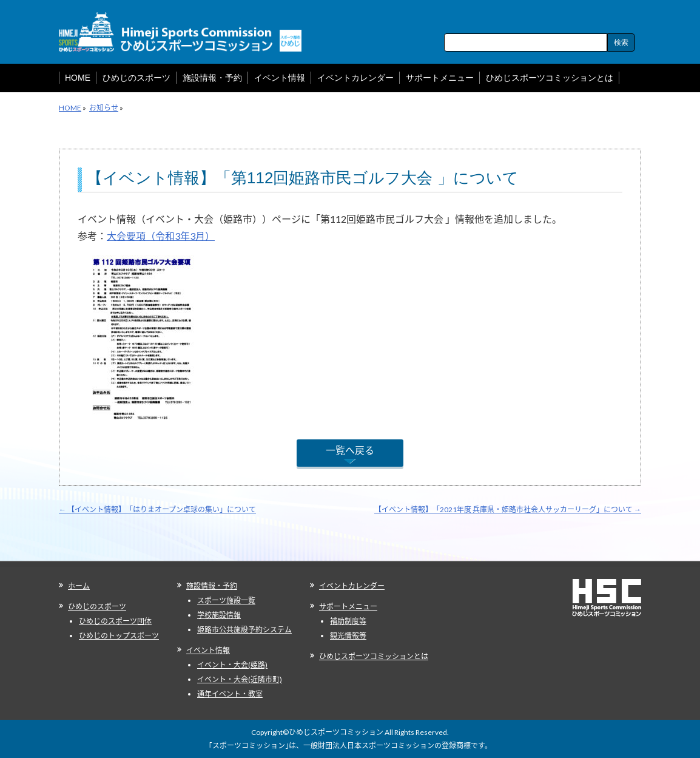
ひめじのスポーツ (97, 607)
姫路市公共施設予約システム (244, 630)
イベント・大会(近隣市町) (240, 679)
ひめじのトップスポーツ (119, 636)
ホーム (79, 586)
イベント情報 (208, 650)
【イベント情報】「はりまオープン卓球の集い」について (157, 509)
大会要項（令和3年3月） (161, 236)
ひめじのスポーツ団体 (115, 621)
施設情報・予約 (212, 586)
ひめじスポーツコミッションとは (374, 656)
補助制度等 (348, 621)
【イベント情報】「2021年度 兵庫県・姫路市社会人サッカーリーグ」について (508, 509)
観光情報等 (348, 636)
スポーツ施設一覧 (226, 601)
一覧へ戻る (350, 450)
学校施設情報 (219, 615)
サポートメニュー (348, 607)
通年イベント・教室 (230, 694)
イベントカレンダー (352, 586)
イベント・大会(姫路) (232, 665)
